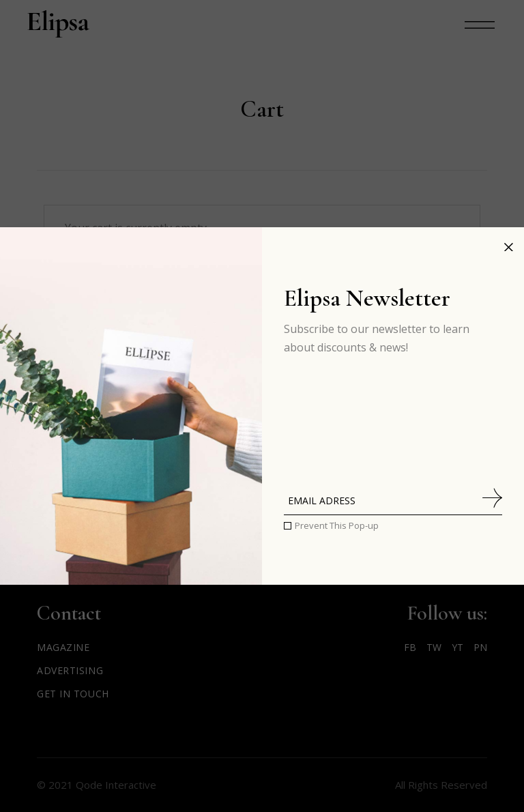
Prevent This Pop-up (337, 526)
